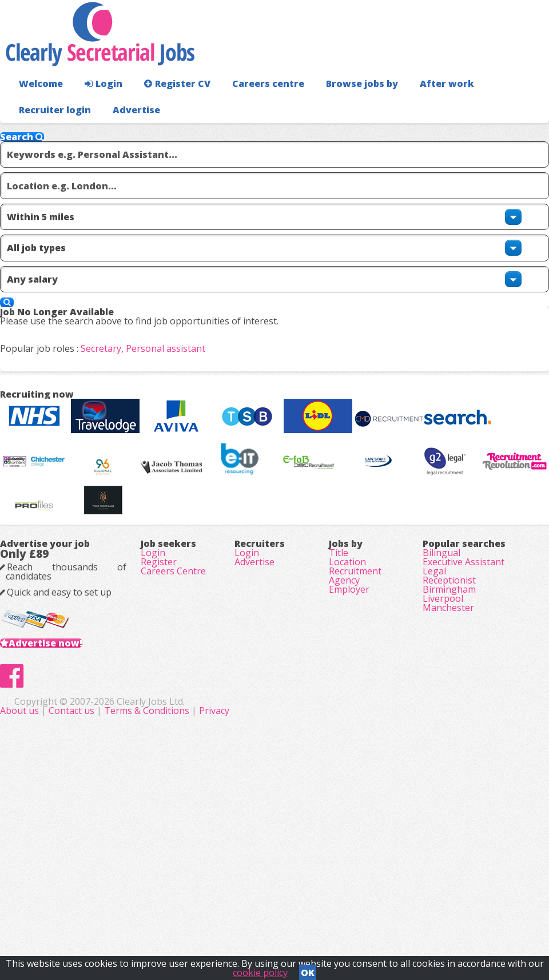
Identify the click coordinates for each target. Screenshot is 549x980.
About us (181, 917)
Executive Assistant (464, 707)
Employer (349, 755)
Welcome (38, 106)
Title (339, 691)
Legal (434, 723)
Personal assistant (184, 345)
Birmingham (449, 755)
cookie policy (260, 969)
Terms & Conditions (307, 917)
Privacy (374, 917)
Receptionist (449, 739)
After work (416, 106)
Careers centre (250, 106)
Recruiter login (498, 106)
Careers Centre (173, 723)
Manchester (448, 787)
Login (97, 106)
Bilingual (441, 691)
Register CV (166, 106)
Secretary (119, 345)
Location (347, 707)
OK (308, 969)
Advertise (510, 132)
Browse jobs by (337, 106)
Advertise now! (64, 813)
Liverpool (443, 771)
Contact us (233, 917)
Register (159, 707)
